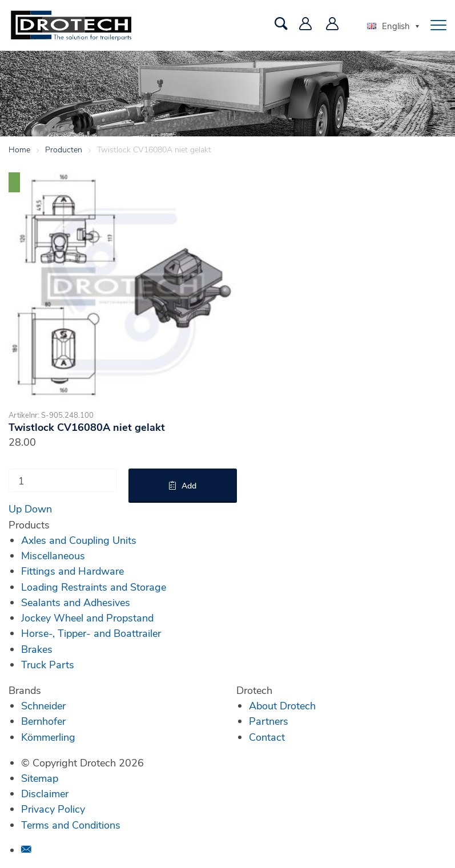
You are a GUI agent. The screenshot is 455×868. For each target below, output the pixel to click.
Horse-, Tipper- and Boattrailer (91, 633)
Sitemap (40, 778)
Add (189, 485)
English (388, 26)
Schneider (43, 705)
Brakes (37, 649)
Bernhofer (43, 721)
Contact (267, 737)
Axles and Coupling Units (79, 540)
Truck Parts (48, 664)
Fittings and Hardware (73, 571)
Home (19, 149)
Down (38, 508)
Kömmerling (48, 737)
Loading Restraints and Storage (94, 587)
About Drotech (282, 705)
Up (15, 508)
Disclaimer (45, 793)
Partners (269, 721)
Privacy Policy (53, 809)
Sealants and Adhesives (76, 602)
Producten (64, 149)
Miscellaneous (53, 555)
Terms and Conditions (71, 825)
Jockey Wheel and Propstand (87, 617)
